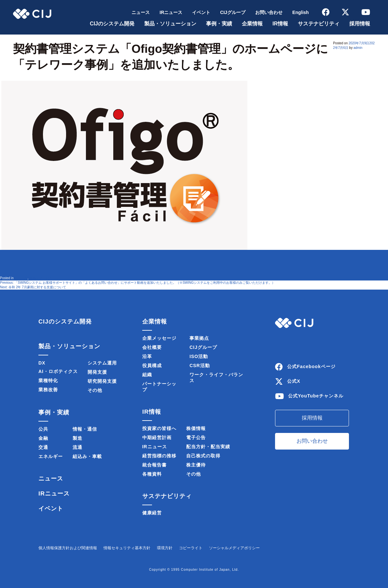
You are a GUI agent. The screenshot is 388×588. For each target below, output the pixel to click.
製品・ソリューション (170, 24)
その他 (95, 390)
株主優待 (196, 465)
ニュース (141, 12)
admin (358, 48)
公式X (294, 381)
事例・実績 (219, 24)
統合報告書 (154, 465)
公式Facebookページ (311, 366)
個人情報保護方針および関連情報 (68, 548)
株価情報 (196, 428)
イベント (201, 12)
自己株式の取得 (203, 456)
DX (42, 363)
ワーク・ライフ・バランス (216, 378)
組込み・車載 (87, 456)
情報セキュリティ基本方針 (127, 548)
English (301, 12)
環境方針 (165, 548)
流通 (77, 447)
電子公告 (196, 437)
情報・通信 (85, 429)
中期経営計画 (157, 437)
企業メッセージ (159, 338)
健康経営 (152, 513)
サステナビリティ (319, 24)
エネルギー (51, 456)
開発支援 (97, 372)
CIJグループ (233, 12)
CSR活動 (200, 366)
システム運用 (102, 363)
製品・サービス (41, 278)
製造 (77, 438)
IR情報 (280, 24)
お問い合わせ (269, 12)
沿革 (147, 356)
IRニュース (171, 12)
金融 (43, 438)
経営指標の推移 (159, 456)
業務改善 (48, 390)
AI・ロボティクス (58, 371)
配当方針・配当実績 (208, 447)
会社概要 (152, 347)
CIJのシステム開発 (112, 24)
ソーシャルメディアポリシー (234, 548)
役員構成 (152, 366)
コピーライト (191, 548)
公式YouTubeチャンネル (316, 396)
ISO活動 (199, 356)
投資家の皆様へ (159, 428)
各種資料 (152, 474)
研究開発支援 (102, 381)
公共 (43, 429)
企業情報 (252, 24)
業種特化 (48, 380)
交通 (43, 447)
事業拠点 (199, 338)
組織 (147, 375)
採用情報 (360, 24)
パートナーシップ (159, 387)
